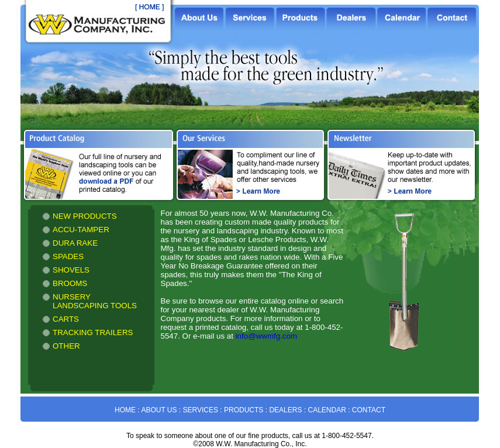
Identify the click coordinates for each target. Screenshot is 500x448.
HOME (125, 410)
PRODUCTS (244, 410)
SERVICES (201, 410)
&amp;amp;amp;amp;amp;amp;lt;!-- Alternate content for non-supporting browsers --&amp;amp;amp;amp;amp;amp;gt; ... (91, 297)
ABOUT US (159, 410)
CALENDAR (327, 410)
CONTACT (369, 410)
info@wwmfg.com (266, 336)
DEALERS (285, 410)
